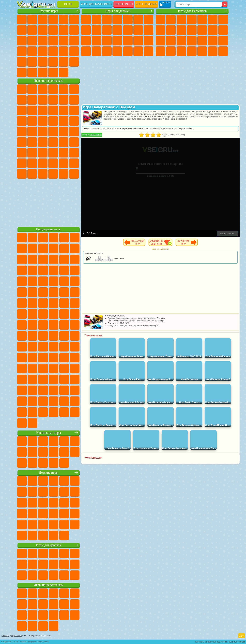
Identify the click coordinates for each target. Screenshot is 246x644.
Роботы (171, 41)
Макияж (149, 41)
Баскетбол (74, 62)
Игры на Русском (63, 41)
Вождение (22, 72)
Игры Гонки (96, 135)
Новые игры (124, 4)
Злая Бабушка (63, 100)
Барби (117, 20)
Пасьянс (53, 41)
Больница (117, 41)
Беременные (96, 41)
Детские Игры (53, 20)
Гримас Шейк (53, 174)
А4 (22, 153)
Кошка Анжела (96, 30)
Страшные (22, 41)
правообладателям (216, 642)
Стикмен (192, 30)
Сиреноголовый (43, 142)
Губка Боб (32, 89)
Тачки (74, 110)
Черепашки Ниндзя (171, 30)
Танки (192, 20)
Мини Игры (43, 51)
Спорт (53, 30)
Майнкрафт (223, 20)
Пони (86, 20)
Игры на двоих (146, 4)
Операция (138, 41)
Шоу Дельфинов (53, 110)
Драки (213, 30)
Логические (32, 41)
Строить (53, 72)
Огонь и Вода (107, 20)
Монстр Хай (138, 20)
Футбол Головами (32, 72)
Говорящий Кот (53, 89)
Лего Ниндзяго (63, 89)
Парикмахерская (138, 30)
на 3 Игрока (32, 62)
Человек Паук (74, 121)
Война (43, 72)
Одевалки (128, 30)
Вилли (22, 89)
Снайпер (160, 41)
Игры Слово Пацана (74, 163)
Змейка (74, 51)
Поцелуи (149, 30)
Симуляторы (43, 20)
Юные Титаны (74, 132)
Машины (160, 30)
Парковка (160, 20)
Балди (32, 153)
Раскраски (86, 30)
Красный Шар (32, 100)
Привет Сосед (22, 163)
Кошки (117, 30)
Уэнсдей (22, 174)
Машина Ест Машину (223, 41)
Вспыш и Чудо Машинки (22, 121)
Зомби (202, 20)
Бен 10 (171, 51)
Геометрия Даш (43, 30)
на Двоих (63, 20)
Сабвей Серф (22, 110)
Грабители (213, 41)
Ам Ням (43, 110)
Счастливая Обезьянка (53, 132)
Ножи (74, 41)
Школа (63, 62)
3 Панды (63, 110)
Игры (68, 4)
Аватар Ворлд (53, 163)
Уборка (128, 51)
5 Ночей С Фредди (74, 89)
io (74, 30)
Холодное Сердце (107, 30)
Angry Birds (32, 110)
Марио (63, 121)
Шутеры (202, 51)
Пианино (138, 51)
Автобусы (192, 51)
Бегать (213, 51)
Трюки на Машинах (63, 51)
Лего (74, 100)
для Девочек (32, 20)
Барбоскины (43, 121)
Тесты (128, 20)
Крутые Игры (53, 62)
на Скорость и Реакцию (53, 51)
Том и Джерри (63, 132)
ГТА (160, 51)
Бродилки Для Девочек (149, 20)
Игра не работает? (160, 249)
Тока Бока (43, 163)
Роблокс (63, 153)
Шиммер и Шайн (43, 132)
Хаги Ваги (53, 153)
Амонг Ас (53, 142)
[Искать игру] (199, 4)
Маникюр (128, 41)
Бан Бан (32, 174)
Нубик (74, 153)
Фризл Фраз (22, 132)
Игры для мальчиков (96, 4)
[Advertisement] (49, 202)
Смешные (63, 30)
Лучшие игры (49, 11)
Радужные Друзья (32, 163)
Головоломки (22, 62)
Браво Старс (63, 142)
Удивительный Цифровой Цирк (74, 174)
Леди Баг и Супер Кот (53, 100)
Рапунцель (107, 41)
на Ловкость (74, 20)
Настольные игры (49, 433)
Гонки (223, 30)
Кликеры (43, 41)
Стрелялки (223, 51)
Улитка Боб (22, 100)
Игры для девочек (118, 11)
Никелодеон (43, 62)
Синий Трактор (22, 142)
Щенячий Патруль (43, 89)
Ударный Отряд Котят (53, 121)
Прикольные (32, 51)
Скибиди (43, 174)
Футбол (171, 20)
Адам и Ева (32, 132)
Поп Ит (32, 30)
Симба (63, 163)
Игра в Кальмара (74, 142)
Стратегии (181, 20)
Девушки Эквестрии (96, 20)
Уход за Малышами (107, 51)
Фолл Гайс (32, 142)
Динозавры (22, 51)
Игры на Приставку (63, 72)
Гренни (43, 153)
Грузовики (202, 30)
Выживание (202, 41)
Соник (32, 121)
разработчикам (237, 642)
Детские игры (49, 473)
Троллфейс (43, 100)
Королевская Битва (213, 20)
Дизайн (117, 51)
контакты (200, 642)
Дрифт (181, 51)
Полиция (181, 41)
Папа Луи (86, 41)
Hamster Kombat (63, 174)
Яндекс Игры (22, 30)
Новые (22, 20)
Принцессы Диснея (86, 51)
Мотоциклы (181, 30)
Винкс (149, 51)
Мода (96, 51)
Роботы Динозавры (192, 41)
